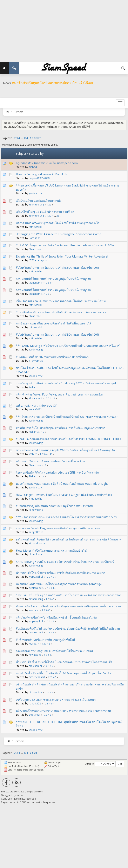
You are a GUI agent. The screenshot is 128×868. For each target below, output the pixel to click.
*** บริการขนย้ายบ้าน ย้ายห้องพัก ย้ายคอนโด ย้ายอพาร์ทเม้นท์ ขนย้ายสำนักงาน (67, 517)
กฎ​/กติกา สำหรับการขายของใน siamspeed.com (47, 163)
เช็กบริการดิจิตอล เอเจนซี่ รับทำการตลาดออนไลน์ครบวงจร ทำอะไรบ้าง (61, 301)
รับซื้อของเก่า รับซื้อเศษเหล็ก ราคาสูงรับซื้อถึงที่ (45, 640)
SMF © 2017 (19, 792)
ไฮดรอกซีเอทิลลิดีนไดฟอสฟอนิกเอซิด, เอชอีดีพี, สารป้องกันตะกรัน (58, 472)
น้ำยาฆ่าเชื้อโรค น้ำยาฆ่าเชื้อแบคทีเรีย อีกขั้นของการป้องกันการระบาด (60, 573)
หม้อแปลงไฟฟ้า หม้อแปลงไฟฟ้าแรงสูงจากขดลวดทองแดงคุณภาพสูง (59, 584)
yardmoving (36, 349)
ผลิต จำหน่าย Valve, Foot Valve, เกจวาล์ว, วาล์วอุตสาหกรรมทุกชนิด (59, 394)
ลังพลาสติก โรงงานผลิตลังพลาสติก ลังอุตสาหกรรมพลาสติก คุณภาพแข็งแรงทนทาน (68, 606)
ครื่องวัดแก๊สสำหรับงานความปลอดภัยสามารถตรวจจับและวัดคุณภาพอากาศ (63, 711)
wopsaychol (36, 577)
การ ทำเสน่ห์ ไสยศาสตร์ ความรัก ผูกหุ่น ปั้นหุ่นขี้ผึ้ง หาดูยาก (53, 279)
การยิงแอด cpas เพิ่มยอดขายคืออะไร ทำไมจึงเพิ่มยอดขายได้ (54, 323)
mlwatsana (35, 655)
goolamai (34, 715)
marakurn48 (36, 632)
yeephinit (34, 610)
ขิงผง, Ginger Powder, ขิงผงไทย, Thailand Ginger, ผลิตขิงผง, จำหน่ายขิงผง (64, 495)
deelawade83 (37, 588)
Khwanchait (35, 398)
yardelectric (36, 193)
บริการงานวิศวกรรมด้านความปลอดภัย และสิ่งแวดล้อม (50, 461)
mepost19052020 (39, 178)
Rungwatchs (36, 510)
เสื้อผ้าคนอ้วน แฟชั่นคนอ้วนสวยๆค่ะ (39, 201)
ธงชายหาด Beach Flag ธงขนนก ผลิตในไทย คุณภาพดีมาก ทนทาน (58, 528)
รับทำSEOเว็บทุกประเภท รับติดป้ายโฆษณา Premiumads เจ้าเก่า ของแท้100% (65, 245)
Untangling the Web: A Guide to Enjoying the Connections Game (59, 234)
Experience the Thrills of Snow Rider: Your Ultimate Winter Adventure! (62, 256)
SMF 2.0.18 (6, 792)
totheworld (35, 227)
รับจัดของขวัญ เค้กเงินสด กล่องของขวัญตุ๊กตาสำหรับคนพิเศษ (54, 506)
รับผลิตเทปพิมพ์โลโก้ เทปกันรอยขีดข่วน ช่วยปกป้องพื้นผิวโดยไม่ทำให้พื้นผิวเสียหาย (68, 629)
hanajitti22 (35, 703)
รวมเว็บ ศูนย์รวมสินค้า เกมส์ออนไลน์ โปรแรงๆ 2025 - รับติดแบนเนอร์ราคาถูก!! (66, 383)
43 (51, 454)
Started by (36, 153)
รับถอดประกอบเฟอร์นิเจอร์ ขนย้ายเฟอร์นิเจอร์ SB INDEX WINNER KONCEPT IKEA (69, 439)
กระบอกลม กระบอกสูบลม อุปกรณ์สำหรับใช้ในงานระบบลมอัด (55, 651)
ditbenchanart (37, 677)
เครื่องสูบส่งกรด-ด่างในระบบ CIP (37, 406)
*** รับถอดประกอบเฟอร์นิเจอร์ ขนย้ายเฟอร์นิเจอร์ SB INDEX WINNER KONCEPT (68, 417)
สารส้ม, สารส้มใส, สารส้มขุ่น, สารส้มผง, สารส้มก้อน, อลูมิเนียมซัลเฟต (60, 428)
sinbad (33, 167)
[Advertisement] (64, 29)
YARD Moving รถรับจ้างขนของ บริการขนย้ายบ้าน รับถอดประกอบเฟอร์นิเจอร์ (65, 562)
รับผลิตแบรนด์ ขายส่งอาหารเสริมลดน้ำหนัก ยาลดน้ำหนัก (52, 357)
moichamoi (35, 666)
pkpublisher (36, 554)
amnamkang (36, 599)
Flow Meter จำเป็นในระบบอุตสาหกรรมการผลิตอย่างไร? (52, 550)
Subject (21, 153)
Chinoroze (35, 249)
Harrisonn (35, 238)
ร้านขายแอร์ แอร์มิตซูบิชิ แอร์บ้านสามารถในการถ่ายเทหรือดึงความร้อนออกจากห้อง (69, 595)
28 (58, 216)
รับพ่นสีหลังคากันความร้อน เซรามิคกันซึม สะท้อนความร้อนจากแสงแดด (61, 312)
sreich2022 (35, 409)
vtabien (33, 454)
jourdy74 (34, 644)
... (22, 138)
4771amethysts (38, 260)
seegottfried (36, 532)
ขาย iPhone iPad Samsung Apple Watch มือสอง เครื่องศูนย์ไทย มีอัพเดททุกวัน (65, 450)
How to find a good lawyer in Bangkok (41, 174)
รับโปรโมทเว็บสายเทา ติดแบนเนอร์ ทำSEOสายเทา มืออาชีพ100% (58, 268)
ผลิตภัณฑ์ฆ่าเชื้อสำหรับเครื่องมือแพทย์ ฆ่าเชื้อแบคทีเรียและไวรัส (56, 617)
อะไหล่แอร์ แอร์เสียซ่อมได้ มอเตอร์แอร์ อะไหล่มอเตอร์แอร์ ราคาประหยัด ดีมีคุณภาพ (69, 539)
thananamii (35, 283)
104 (26, 138)
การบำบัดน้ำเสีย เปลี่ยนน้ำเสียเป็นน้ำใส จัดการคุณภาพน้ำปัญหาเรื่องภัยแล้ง (63, 673)
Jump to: (90, 764)
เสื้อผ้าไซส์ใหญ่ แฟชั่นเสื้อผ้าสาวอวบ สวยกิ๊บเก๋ (45, 212)
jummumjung (36, 204)
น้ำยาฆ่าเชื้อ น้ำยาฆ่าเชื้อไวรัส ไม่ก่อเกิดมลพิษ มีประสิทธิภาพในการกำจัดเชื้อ (64, 662)
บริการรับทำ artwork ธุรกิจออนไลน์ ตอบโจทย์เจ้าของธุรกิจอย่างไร (58, 223)
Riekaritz (34, 387)
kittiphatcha (35, 271)
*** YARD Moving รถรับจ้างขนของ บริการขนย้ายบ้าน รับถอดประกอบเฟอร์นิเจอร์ (68, 346)
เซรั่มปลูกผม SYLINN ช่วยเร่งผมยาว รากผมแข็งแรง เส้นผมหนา (56, 700)
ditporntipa (35, 692)
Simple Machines (35, 792)
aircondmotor (37, 543)
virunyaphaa (36, 361)
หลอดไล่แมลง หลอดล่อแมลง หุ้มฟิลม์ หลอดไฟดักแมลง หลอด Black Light (62, 484)
